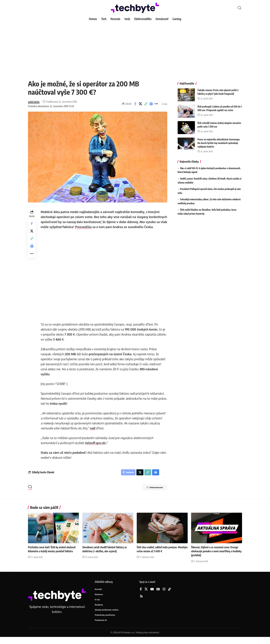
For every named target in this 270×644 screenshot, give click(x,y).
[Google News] (158, 595)
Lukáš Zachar (35, 102)
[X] (146, 595)
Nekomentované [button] (152, 494)
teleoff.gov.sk (96, 448)
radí (93, 433)
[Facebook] (141, 595)
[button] (239, 8)
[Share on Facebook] (135, 104)
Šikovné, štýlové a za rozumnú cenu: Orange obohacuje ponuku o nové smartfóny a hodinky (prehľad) (216, 557)
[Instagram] (164, 595)
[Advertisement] (135, 48)
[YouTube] (152, 595)
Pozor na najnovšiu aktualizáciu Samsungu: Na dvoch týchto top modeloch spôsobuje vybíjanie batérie (219, 140)
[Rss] (141, 602)
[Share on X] (141, 104)
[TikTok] (170, 595)
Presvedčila (106, 227)
